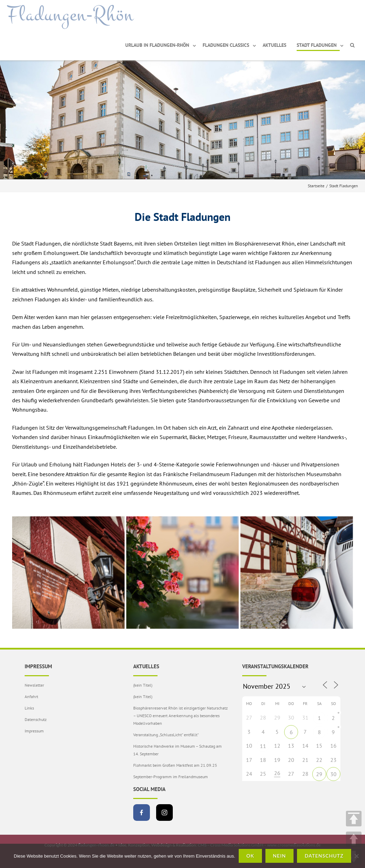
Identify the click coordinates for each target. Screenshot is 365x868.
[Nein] (356, 856)
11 (263, 746)
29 (319, 774)
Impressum (34, 731)
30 (333, 774)
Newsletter (34, 685)
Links (29, 708)
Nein (280, 856)
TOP (354, 819)
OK (250, 856)
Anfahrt (31, 697)
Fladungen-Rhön (70, 15)
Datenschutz (36, 719)
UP (354, 839)
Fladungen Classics (226, 45)
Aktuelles (274, 45)
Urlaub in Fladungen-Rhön (157, 45)
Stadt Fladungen (317, 45)
